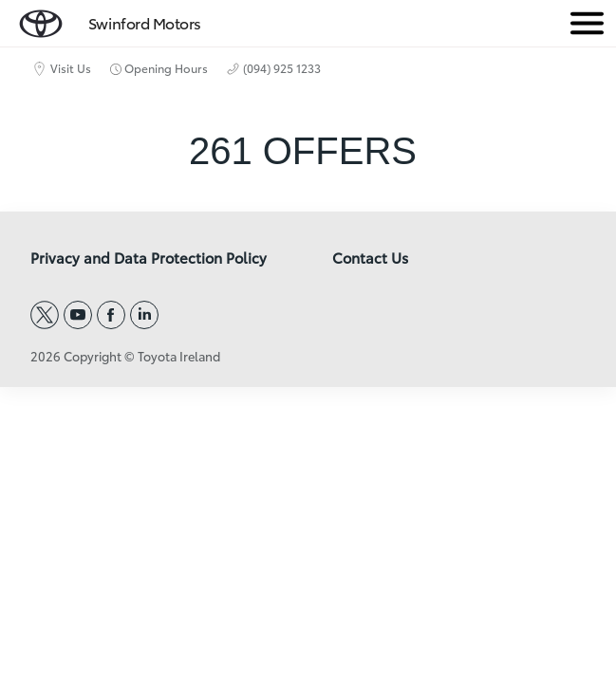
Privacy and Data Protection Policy (149, 258)
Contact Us (370, 258)
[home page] (41, 19)
